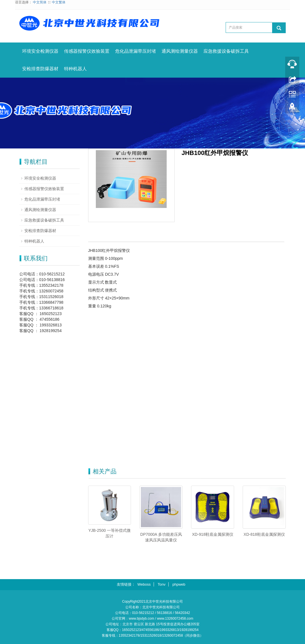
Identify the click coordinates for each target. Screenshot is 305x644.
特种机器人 (75, 69)
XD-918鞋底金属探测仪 (212, 534)
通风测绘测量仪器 (180, 51)
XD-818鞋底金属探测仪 (264, 534)
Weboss (144, 584)
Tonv (161, 584)
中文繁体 (59, 2)
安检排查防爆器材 (40, 69)
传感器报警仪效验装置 (87, 51)
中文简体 (40, 2)
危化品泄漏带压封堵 (135, 51)
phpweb (179, 584)
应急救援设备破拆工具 (226, 51)
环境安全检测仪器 (40, 51)
